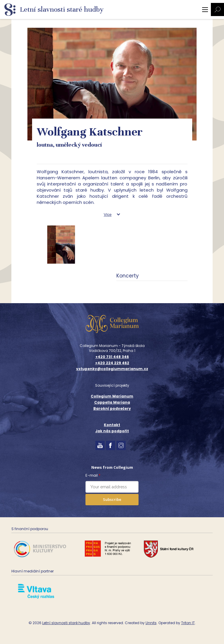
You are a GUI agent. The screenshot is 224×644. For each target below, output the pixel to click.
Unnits (151, 623)
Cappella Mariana (112, 402)
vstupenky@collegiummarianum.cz (112, 369)
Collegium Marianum (112, 396)
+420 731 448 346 (112, 357)
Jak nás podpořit (112, 431)
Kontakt (112, 425)
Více (108, 215)
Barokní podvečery (112, 408)
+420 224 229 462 (112, 363)
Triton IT (188, 623)
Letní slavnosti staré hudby (66, 623)
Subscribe (112, 499)
